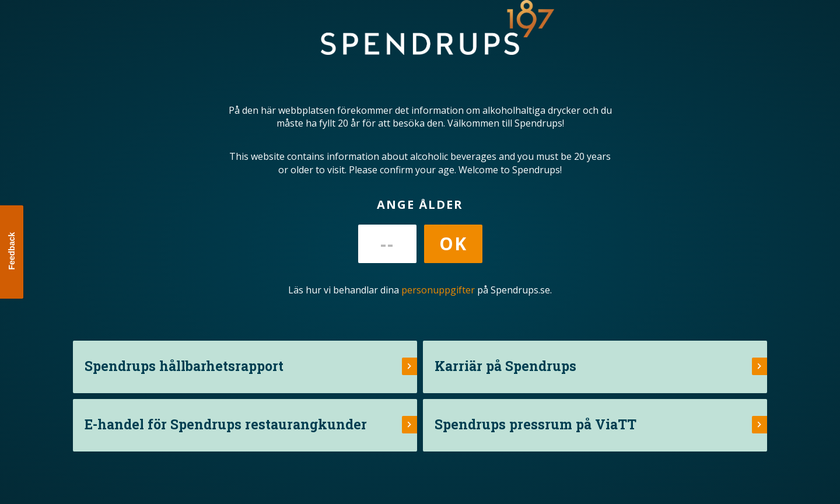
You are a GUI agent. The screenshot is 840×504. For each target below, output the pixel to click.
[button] (12, 252)
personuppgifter (438, 290)
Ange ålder (420, 204)
